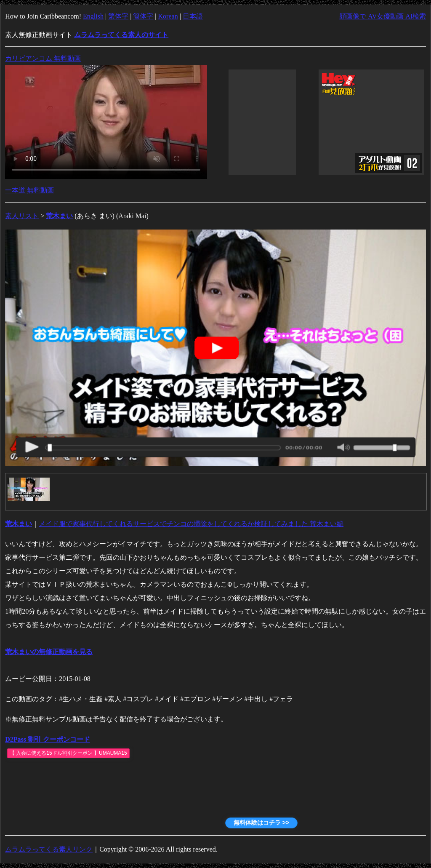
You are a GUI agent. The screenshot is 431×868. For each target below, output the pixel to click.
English (93, 16)
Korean (168, 16)
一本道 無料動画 (29, 190)
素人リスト (22, 216)
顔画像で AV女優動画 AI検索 (383, 16)
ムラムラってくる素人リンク (49, 849)
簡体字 (143, 16)
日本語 (193, 16)
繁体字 (118, 16)
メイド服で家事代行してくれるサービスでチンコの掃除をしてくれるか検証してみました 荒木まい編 (191, 524)
